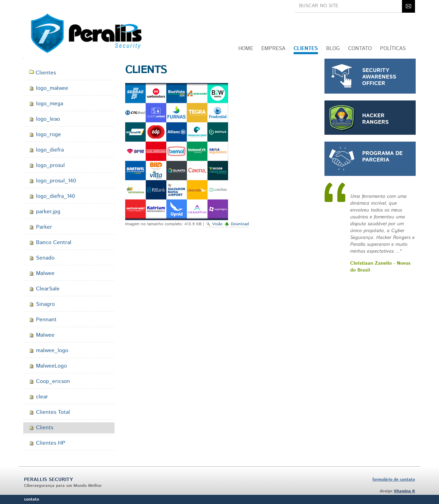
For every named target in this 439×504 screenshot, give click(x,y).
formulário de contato (394, 479)
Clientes (306, 49)
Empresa (273, 49)
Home (246, 49)
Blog (333, 49)
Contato (32, 499)
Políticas (393, 49)
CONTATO (360, 49)
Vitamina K (404, 491)
